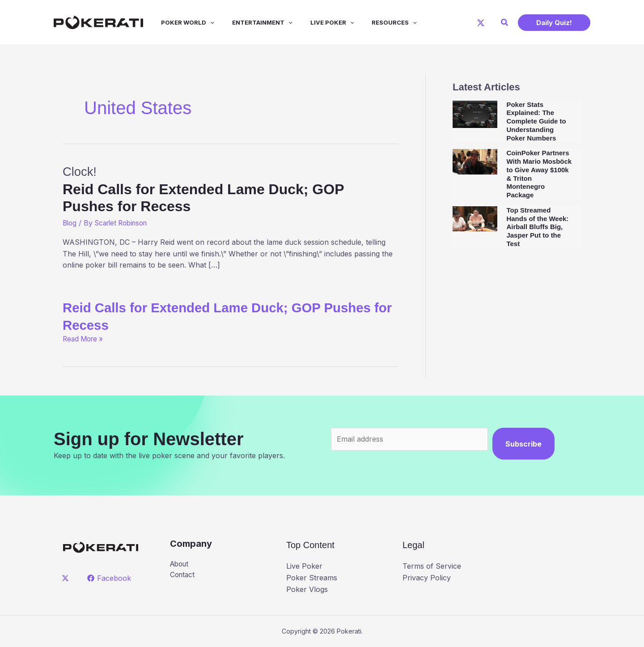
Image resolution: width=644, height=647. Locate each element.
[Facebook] (110, 578)
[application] (201, 22)
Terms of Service (432, 566)
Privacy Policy (427, 578)
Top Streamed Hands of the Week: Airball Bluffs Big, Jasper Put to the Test (537, 227)
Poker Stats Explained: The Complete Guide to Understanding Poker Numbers (536, 121)
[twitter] (67, 578)
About (180, 564)
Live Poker (316, 22)
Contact (183, 575)
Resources (375, 22)
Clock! (231, 189)
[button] (505, 23)
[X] (481, 23)
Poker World (179, 22)
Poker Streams (312, 578)
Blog (70, 223)
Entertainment (250, 22)
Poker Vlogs (307, 589)
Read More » (85, 339)
